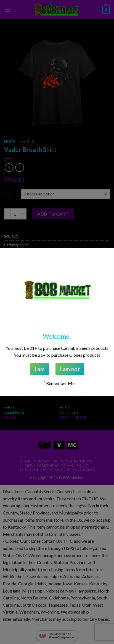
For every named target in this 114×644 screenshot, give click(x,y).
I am (40, 369)
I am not (70, 369)
